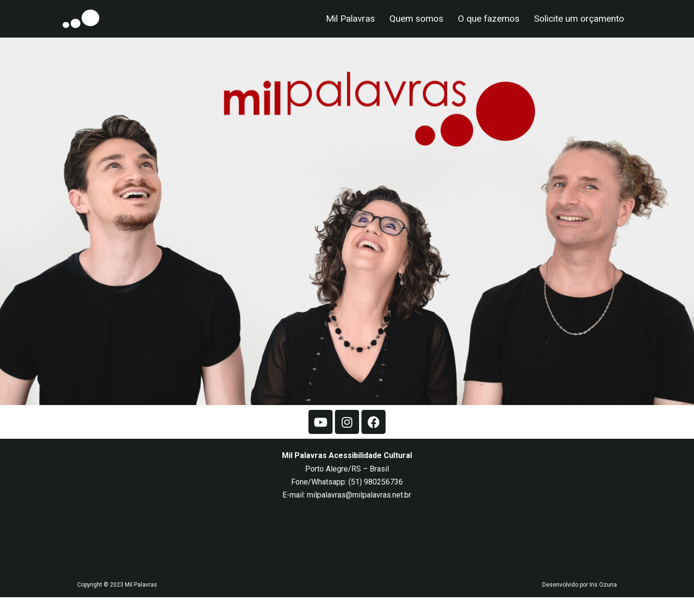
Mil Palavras (350, 19)
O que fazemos (489, 19)
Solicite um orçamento (579, 19)
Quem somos (416, 19)
